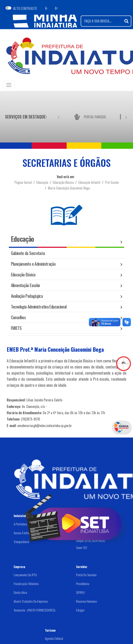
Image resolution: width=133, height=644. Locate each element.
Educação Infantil (89, 182)
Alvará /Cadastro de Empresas (31, 601)
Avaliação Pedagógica (27, 296)
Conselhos (18, 317)
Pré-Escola (112, 182)
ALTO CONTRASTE (25, 8)
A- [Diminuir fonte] (46, 8)
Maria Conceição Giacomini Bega (69, 188)
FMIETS (16, 328)
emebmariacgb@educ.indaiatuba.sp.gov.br (45, 426)
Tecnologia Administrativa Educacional (39, 306)
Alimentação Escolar (26, 285)
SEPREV (80, 592)
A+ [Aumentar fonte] (57, 8)
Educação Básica (63, 182)
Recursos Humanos (86, 601)
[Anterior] (59, 117)
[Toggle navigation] (9, 85)
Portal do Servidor (86, 575)
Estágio (80, 610)
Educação (42, 182)
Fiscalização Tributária (26, 584)
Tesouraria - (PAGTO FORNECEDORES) (34, 610)
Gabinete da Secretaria (28, 253)
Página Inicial (23, 182)
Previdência (83, 584)
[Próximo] (126, 117)
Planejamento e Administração (33, 264)
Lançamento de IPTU (25, 575)
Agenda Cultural (54, 638)
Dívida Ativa (20, 592)
